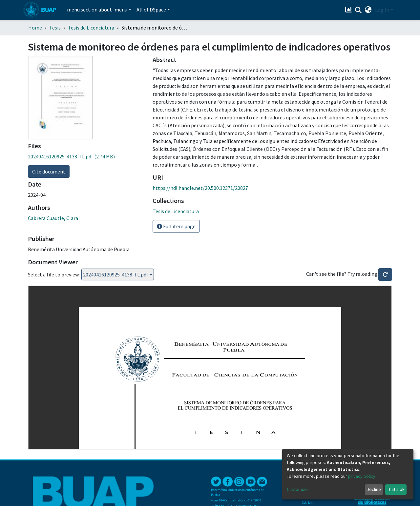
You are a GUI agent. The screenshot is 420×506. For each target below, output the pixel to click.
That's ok (396, 489)
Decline (374, 489)
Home (35, 28)
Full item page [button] (176, 226)
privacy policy (362, 476)
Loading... (118, 274)
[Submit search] (358, 10)
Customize (297, 489)
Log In (382, 10)
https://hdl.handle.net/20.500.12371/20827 (200, 188)
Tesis (55, 28)
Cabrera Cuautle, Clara (53, 218)
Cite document (49, 172)
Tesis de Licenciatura (91, 28)
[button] (368, 10)
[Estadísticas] (349, 10)
